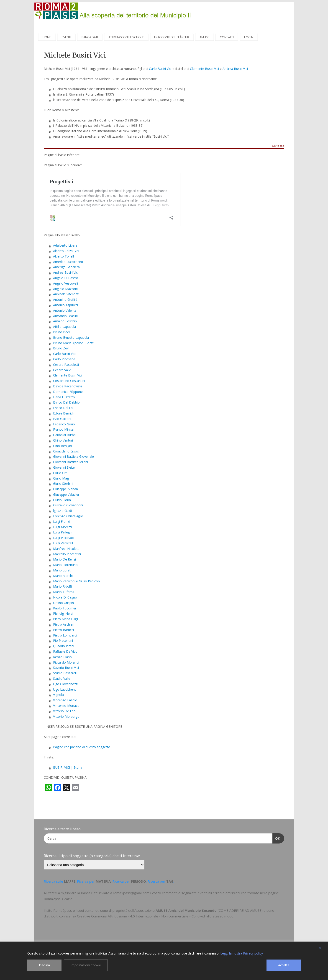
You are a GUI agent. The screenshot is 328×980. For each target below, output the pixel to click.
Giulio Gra (60, 473)
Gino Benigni (62, 446)
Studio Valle (62, 678)
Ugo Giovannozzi (66, 684)
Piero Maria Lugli (65, 619)
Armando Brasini (65, 316)
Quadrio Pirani (64, 646)
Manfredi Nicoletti (66, 549)
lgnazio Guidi (62, 511)
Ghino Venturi (63, 440)
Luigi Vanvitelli (63, 543)
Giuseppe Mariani (66, 489)
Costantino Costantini (69, 381)
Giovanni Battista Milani (70, 462)
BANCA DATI (90, 37)
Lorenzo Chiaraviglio (68, 516)
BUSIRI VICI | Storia (68, 767)
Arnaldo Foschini (65, 321)
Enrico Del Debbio (66, 402)
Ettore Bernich (64, 413)
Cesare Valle (62, 370)
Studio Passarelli (65, 673)
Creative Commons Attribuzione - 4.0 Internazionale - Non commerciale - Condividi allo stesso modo (155, 916)
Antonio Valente (65, 310)
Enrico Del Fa (63, 408)
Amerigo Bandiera (66, 267)
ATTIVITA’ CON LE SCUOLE (126, 37)
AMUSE (204, 37)
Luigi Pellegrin (63, 532)
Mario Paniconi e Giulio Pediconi (77, 581)
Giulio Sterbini (63, 484)
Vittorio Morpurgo (66, 716)
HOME (47, 37)
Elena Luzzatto (64, 397)
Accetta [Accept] (284, 965)
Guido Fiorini (62, 500)
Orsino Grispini (64, 603)
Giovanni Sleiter (64, 467)
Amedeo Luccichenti (68, 262)
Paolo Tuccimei (64, 608)
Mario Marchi (63, 576)
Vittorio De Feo (64, 711)
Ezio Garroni (62, 419)
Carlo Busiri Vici (160, 69)
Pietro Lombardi (65, 635)
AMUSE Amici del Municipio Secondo (186, 910)
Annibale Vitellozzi (66, 294)
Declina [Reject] (44, 965)
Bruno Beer (62, 332)
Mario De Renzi (64, 559)
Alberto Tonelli (64, 256)
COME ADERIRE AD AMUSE (240, 910)
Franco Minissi (64, 429)
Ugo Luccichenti (65, 689)
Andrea (228, 69)
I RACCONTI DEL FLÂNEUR (172, 37)
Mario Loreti (62, 570)
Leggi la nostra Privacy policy (242, 953)
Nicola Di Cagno (65, 597)
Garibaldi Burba (64, 435)
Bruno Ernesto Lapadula (71, 337)
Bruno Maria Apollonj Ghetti (74, 343)
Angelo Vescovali (65, 283)
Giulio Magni (62, 478)
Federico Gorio (64, 424)
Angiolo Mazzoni (65, 289)
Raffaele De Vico (65, 651)
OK (277, 838)
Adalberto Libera (65, 245)
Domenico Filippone (68, 392)
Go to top (278, 146)
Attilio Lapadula (64, 327)
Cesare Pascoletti (66, 365)
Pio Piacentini (63, 640)
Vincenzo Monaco (66, 706)
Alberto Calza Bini (66, 251)
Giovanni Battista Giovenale (73, 456)
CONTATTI (227, 37)
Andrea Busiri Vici (66, 272)
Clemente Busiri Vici (204, 69)
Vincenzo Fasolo (65, 700)
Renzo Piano (62, 657)
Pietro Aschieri (64, 624)
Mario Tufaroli (64, 592)
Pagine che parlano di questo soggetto (82, 747)
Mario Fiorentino (65, 565)
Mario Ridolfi (62, 586)
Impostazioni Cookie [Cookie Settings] (86, 965)
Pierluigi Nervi (63, 613)
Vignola (58, 695)
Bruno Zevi (61, 348)
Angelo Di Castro (66, 278)
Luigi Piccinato (64, 538)
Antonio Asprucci (65, 305)
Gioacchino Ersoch (67, 451)
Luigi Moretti (62, 527)
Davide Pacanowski (67, 386)
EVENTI (66, 37)
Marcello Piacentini (67, 554)
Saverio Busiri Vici (66, 668)
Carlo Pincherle (64, 359)
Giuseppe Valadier (66, 494)
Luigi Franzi (61, 522)
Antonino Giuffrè (65, 299)
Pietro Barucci (63, 630)
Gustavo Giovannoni (68, 505)
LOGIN (249, 37)
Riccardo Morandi (66, 662)
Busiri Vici (241, 69)
